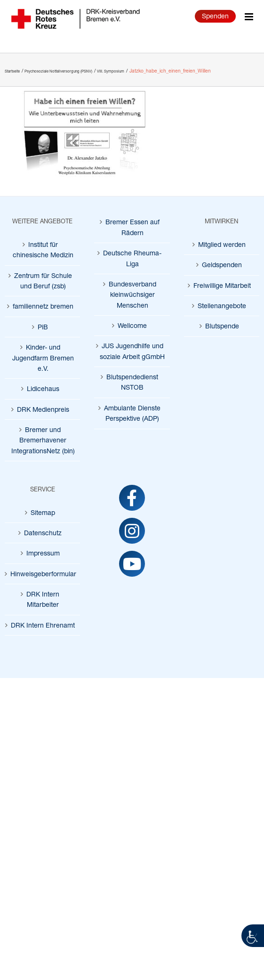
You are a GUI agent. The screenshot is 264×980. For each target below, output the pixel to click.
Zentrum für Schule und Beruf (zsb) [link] (43, 281)
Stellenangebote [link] (222, 306)
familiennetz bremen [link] (43, 306)
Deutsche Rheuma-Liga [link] (132, 258)
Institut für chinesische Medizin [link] (43, 249)
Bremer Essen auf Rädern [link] (132, 227)
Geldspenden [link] (222, 265)
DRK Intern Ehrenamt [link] (43, 625)
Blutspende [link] (222, 326)
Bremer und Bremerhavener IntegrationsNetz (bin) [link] (43, 440)
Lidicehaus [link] (43, 388)
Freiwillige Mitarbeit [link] (222, 285)
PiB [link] (43, 327)
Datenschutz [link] (43, 533)
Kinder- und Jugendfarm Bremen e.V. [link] (43, 358)
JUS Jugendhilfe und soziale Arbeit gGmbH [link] (132, 351)
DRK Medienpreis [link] (43, 409)
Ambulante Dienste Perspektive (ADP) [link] (132, 413)
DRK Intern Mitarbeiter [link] (43, 599)
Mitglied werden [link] (222, 244)
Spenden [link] (215, 16)
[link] (253, 936)
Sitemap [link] (43, 512)
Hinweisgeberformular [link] (43, 574)
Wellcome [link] (132, 325)
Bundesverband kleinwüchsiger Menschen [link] (132, 294)
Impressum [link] (43, 553)
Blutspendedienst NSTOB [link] (132, 382)
